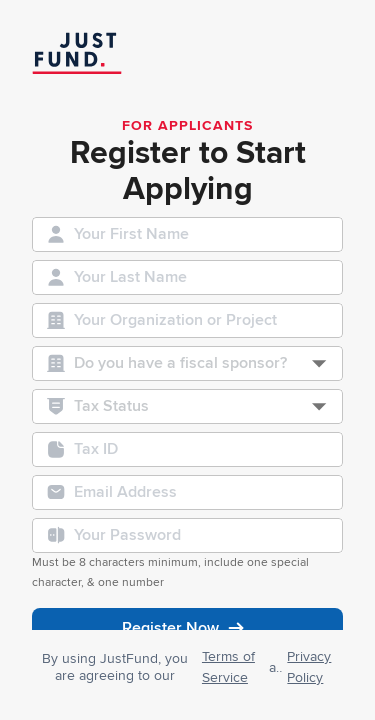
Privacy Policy (309, 667)
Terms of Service (228, 667)
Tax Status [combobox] (111, 406)
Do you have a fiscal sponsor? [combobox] (180, 363)
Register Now (187, 628)
